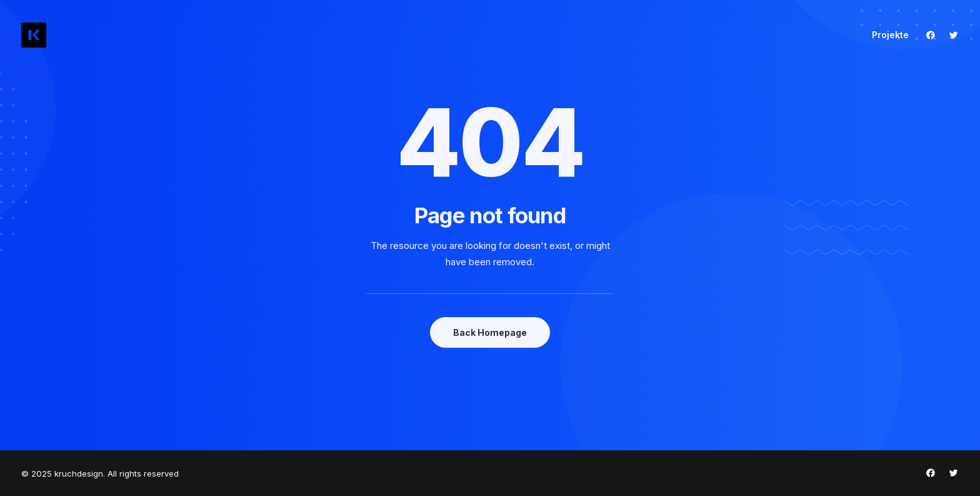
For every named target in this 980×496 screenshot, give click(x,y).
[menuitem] (886, 35)
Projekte (890, 35)
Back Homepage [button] (490, 332)
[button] (933, 35)
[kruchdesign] (34, 35)
